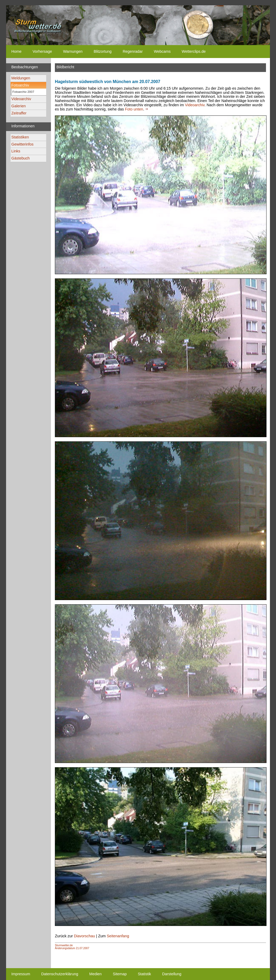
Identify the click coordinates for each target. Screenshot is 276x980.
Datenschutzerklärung (60, 974)
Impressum (21, 974)
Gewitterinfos (22, 144)
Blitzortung (103, 51)
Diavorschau (84, 936)
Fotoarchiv (20, 85)
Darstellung (172, 974)
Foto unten (134, 109)
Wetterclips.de (194, 51)
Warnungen (73, 51)
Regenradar (133, 51)
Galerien (18, 106)
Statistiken (20, 137)
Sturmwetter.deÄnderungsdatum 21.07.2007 (72, 947)
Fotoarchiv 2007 (23, 92)
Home (16, 51)
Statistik (144, 974)
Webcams (162, 51)
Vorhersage (42, 51)
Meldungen (21, 78)
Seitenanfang (118, 936)
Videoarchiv (21, 99)
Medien (95, 974)
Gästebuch (21, 158)
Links (16, 151)
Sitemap (120, 974)
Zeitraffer (19, 113)
